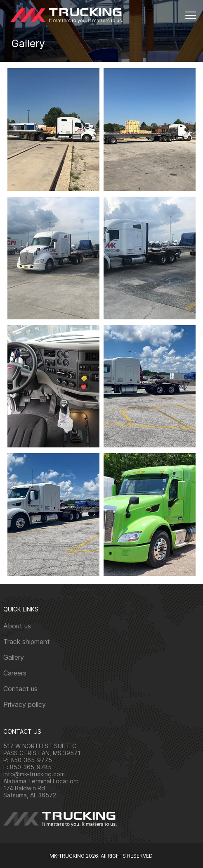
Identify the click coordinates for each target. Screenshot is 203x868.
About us (17, 626)
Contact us (20, 689)
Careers (15, 673)
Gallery (14, 657)
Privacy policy (25, 704)
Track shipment (27, 642)
